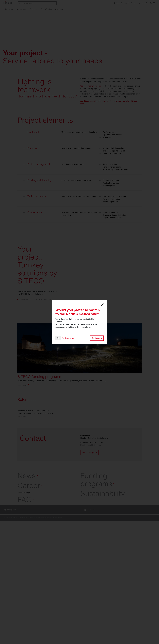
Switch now (97, 338)
